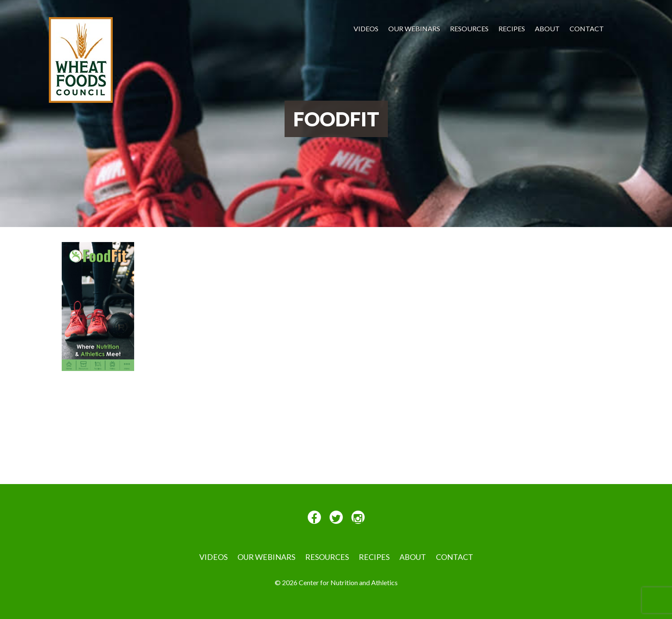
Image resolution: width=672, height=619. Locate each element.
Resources (469, 28)
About (547, 28)
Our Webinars (414, 28)
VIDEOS (366, 28)
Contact (587, 28)
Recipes (512, 28)
